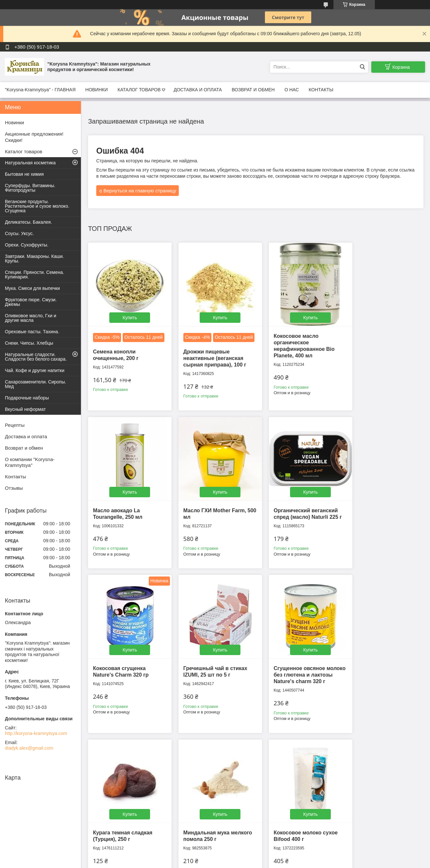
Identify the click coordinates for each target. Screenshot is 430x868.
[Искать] (362, 67)
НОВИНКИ (97, 90)
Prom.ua (243, 856)
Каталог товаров (24, 151)
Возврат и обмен (24, 448)
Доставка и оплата (26, 436)
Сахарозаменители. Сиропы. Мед (36, 384)
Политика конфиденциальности (325, 862)
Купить (127, 313)
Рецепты (15, 425)
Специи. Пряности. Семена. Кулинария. (34, 275)
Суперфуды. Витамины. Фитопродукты (30, 188)
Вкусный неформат (25, 409)
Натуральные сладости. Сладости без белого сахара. (36, 357)
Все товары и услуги (254, 754)
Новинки (15, 122)
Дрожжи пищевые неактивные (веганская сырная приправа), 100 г (210, 364)
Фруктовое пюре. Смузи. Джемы (31, 302)
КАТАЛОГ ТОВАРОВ (139, 90)
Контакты (15, 477)
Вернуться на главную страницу (140, 191)
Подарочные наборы (27, 398)
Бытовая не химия (24, 174)
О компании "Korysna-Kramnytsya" (30, 462)
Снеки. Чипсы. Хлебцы (29, 343)
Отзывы (14, 488)
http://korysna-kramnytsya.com (36, 733)
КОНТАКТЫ (321, 90)
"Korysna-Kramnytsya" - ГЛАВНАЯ (40, 90)
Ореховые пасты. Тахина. (32, 332)
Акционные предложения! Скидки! (34, 137)
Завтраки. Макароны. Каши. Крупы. (34, 259)
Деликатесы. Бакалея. (28, 222)
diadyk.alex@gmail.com (29, 748)
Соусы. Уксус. (19, 233)
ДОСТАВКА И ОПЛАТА (198, 90)
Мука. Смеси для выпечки (32, 288)
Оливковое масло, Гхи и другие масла (31, 318)
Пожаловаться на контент (269, 862)
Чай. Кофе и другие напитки (35, 370)
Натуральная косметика (30, 163)
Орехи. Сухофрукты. (27, 245)
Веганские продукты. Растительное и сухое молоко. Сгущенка (37, 206)
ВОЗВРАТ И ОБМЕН (253, 90)
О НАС (292, 90)
